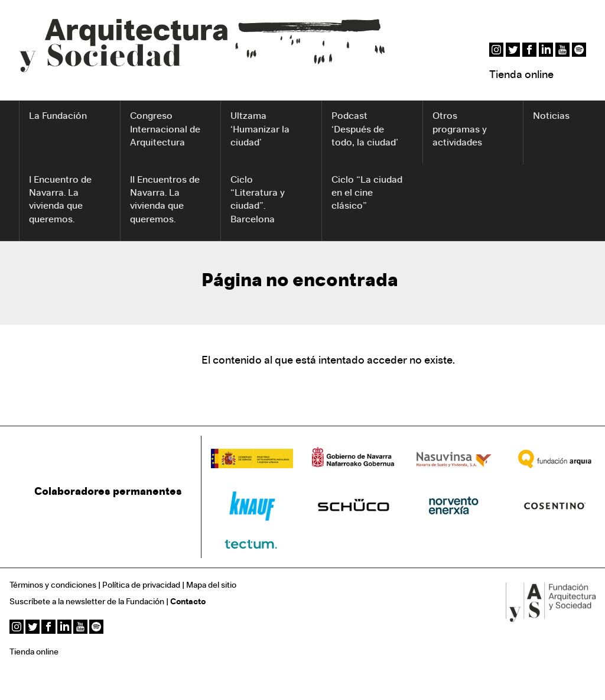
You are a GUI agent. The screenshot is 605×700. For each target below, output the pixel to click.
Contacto (188, 602)
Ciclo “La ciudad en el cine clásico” (367, 194)
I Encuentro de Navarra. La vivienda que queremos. (60, 200)
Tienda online (521, 75)
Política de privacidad (141, 586)
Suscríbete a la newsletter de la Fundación (87, 602)
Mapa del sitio (211, 586)
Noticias (551, 116)
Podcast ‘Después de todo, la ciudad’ (365, 130)
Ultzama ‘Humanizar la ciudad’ (260, 130)
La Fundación (58, 116)
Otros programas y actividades (460, 130)
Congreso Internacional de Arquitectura (165, 130)
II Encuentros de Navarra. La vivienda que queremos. (165, 200)
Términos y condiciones (53, 586)
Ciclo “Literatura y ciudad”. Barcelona (258, 200)
